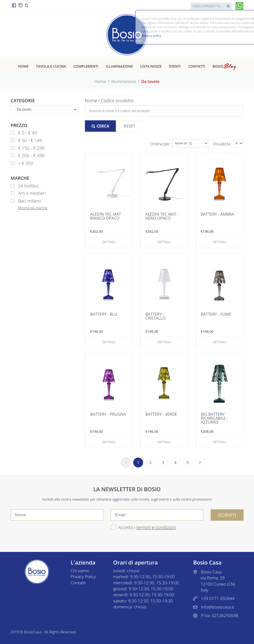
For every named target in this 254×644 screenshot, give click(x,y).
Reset (130, 126)
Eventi (175, 66)
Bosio (224, 66)
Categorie (23, 101)
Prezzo (19, 125)
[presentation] (48, 532)
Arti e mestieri (28, 193)
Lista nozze (151, 66)
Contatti (197, 66)
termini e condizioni (156, 527)
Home (23, 66)
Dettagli (109, 242)
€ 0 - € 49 (24, 133)
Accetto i (143, 527)
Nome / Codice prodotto (109, 101)
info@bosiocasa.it (217, 607)
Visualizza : (223, 144)
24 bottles (24, 186)
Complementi (86, 66)
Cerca (100, 126)
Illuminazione (119, 66)
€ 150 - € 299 (28, 148)
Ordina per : (161, 144)
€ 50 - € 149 (26, 141)
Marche (20, 178)
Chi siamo (80, 571)
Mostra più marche (33, 208)
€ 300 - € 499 (28, 156)
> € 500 (22, 163)
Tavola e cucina (51, 66)
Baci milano (26, 201)
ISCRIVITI (227, 515)
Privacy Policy (83, 577)
